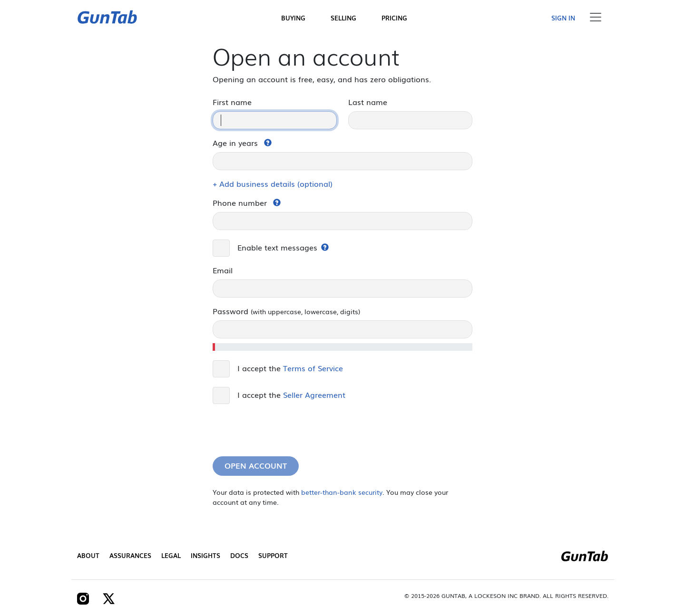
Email (223, 270)
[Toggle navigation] (596, 17)
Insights (205, 555)
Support (273, 555)
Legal (171, 555)
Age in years (235, 143)
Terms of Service (313, 368)
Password (286, 311)
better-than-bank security (342, 492)
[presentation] (285, 430)
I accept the (290, 368)
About (88, 555)
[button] (268, 143)
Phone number (240, 202)
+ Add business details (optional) (273, 183)
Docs (239, 555)
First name (232, 102)
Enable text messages (277, 247)
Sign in (563, 18)
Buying (293, 18)
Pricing (394, 18)
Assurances (130, 555)
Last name (368, 102)
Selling (343, 18)
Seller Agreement (314, 395)
